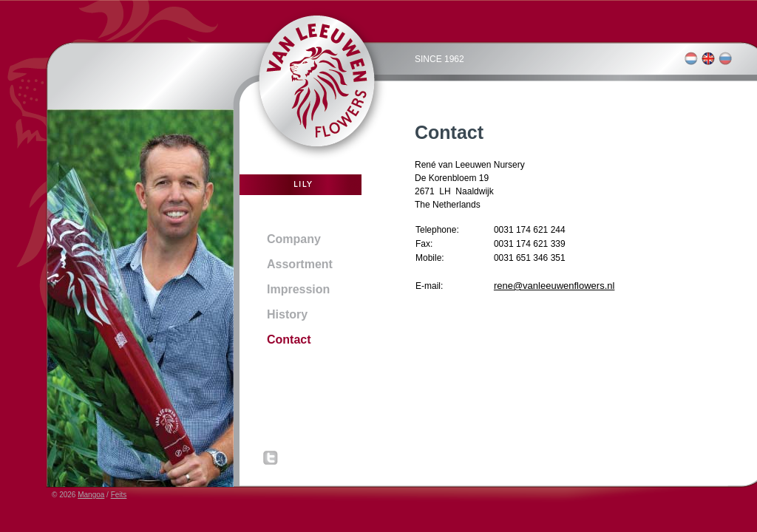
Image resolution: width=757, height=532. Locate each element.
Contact (289, 340)
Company (294, 239)
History (287, 314)
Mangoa (91, 495)
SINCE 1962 (439, 59)
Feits (119, 495)
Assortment (300, 264)
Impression (298, 289)
